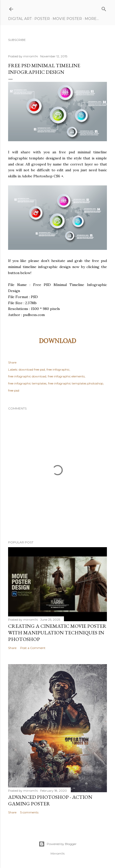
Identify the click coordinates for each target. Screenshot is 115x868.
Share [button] (12, 362)
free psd (14, 390)
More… (92, 19)
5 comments (29, 812)
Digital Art (20, 19)
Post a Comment (33, 648)
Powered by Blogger (58, 844)
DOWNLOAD (57, 341)
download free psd (32, 369)
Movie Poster (67, 19)
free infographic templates (27, 383)
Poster (42, 19)
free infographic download (27, 376)
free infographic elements (66, 376)
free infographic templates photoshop (76, 383)
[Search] (104, 8)
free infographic (58, 369)
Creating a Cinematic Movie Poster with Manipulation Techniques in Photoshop (57, 633)
